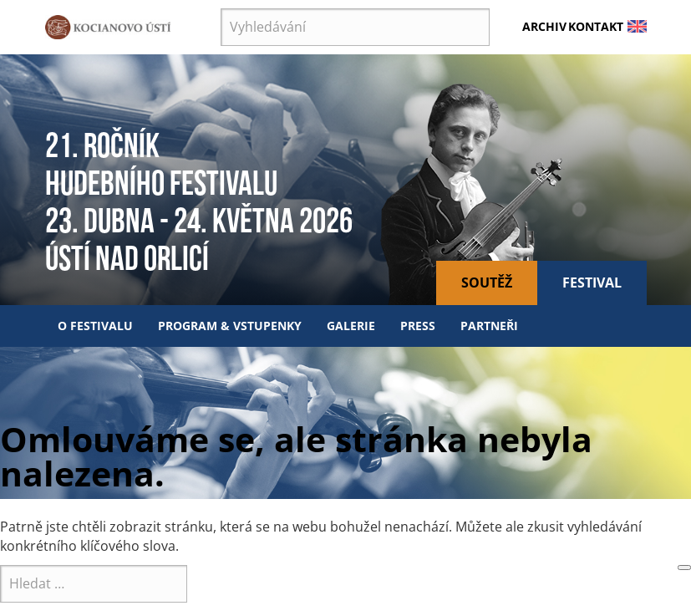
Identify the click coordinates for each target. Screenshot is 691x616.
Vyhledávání (221, 9)
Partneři (489, 326)
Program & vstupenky (230, 326)
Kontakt (596, 26)
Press (418, 326)
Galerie (351, 326)
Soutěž (487, 283)
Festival (592, 283)
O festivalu (95, 326)
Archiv (544, 26)
